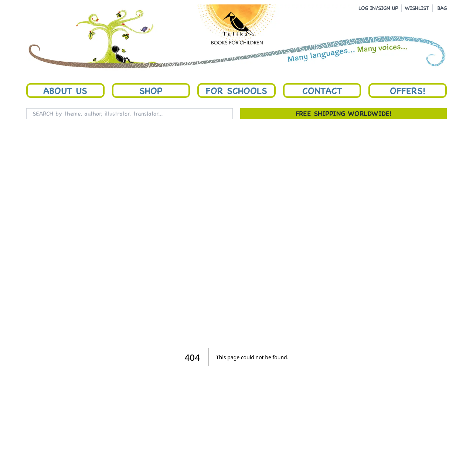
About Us (65, 90)
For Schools (236, 90)
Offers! (408, 90)
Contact (322, 90)
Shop (151, 90)
